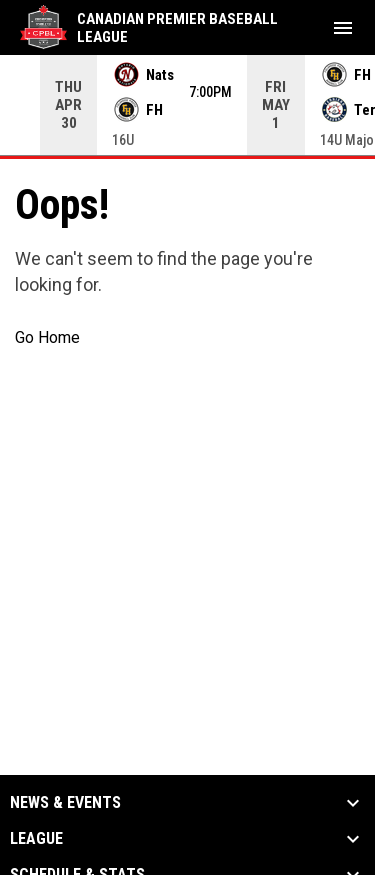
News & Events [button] (65, 803)
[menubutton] (343, 28)
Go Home (47, 337)
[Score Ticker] (187, 105)
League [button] (36, 839)
